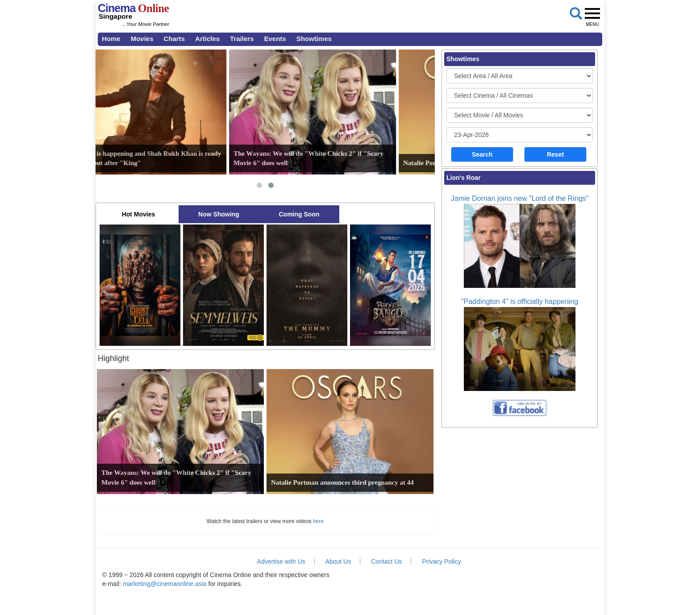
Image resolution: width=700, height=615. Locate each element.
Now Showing (219, 214)
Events (275, 39)
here (318, 521)
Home (111, 39)
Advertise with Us (281, 561)
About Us (338, 561)
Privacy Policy (441, 561)
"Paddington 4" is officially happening (520, 301)
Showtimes (314, 39)
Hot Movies (139, 214)
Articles (207, 39)
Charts (175, 39)
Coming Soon (299, 214)
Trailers (242, 39)
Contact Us (386, 561)
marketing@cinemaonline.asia (165, 584)
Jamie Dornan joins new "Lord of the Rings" (520, 198)
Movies (142, 39)
